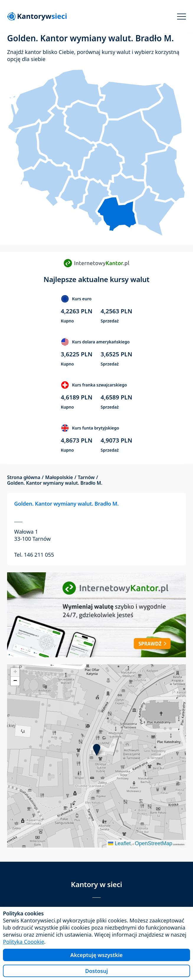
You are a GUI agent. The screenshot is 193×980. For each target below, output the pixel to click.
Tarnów (86, 477)
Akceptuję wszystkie (96, 955)
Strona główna (24, 477)
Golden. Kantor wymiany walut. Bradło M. (66, 504)
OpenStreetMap (154, 843)
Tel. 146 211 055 (34, 555)
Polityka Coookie (24, 942)
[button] (97, 750)
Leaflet (119, 843)
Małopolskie (59, 477)
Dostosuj (96, 971)
